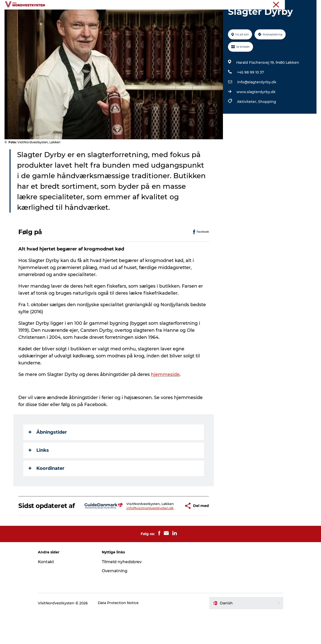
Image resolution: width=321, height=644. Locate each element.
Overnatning (203, 16)
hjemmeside (166, 398)
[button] (168, 533)
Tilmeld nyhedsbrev (124, 593)
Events (177, 16)
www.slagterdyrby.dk (256, 116)
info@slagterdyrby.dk (257, 106)
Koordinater (47, 492)
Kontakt (51, 593)
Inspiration (106, 16)
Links (39, 474)
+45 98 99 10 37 (250, 96)
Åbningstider (48, 456)
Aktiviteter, (247, 125)
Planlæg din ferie (238, 16)
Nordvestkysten (288, 5)
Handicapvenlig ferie (144, 16)
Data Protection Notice (123, 634)
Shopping (267, 125)
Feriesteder (78, 16)
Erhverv (310, 5)
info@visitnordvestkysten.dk (135, 538)
